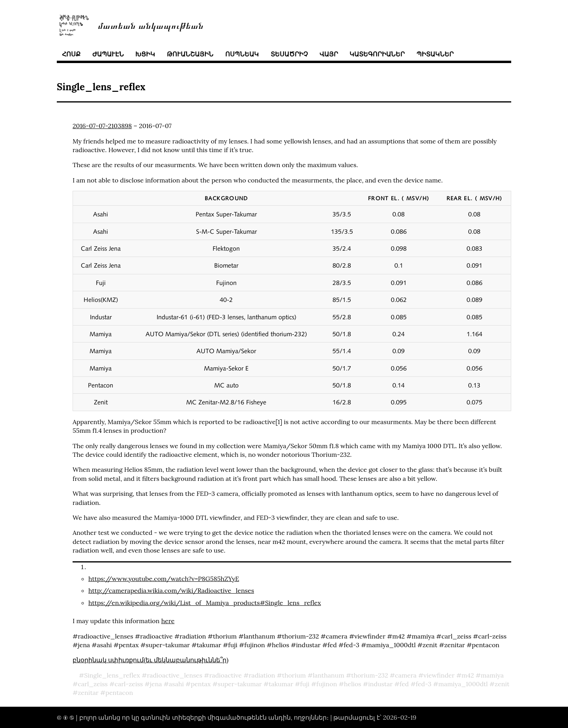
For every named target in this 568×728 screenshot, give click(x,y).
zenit (502, 684)
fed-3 (424, 684)
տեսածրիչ (289, 54)
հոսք (71, 54)
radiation (262, 675)
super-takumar (240, 684)
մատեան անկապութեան (151, 25)
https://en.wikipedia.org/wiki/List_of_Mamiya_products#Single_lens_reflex (205, 603)
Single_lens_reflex (112, 675)
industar (380, 684)
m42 (468, 675)
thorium (294, 675)
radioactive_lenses (174, 675)
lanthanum (329, 675)
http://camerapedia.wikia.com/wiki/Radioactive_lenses (171, 590)
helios (353, 684)
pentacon (119, 693)
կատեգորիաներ (377, 54)
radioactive (225, 675)
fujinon (327, 684)
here (168, 621)
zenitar (88, 693)
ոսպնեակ (242, 54)
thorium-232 (370, 675)
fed (404, 684)
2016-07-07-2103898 (102, 126)
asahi (176, 684)
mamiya (492, 675)
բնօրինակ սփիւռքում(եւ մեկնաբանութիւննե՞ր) (150, 660)
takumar (281, 684)
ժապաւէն (108, 54)
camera (406, 675)
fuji (305, 684)
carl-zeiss (129, 684)
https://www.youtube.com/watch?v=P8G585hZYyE (164, 579)
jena (156, 684)
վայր (329, 54)
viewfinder (439, 675)
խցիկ (145, 54)
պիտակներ (435, 54)
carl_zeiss (93, 684)
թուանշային (190, 54)
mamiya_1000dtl (463, 684)
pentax (201, 684)
